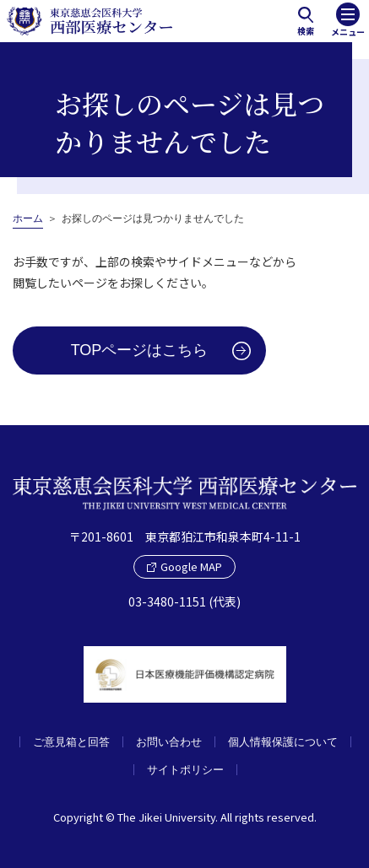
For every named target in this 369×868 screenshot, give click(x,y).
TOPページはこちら (140, 350)
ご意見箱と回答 (71, 742)
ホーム (28, 218)
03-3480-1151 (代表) (184, 601)
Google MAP (184, 566)
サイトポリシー (185, 770)
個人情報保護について (283, 742)
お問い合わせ (169, 742)
